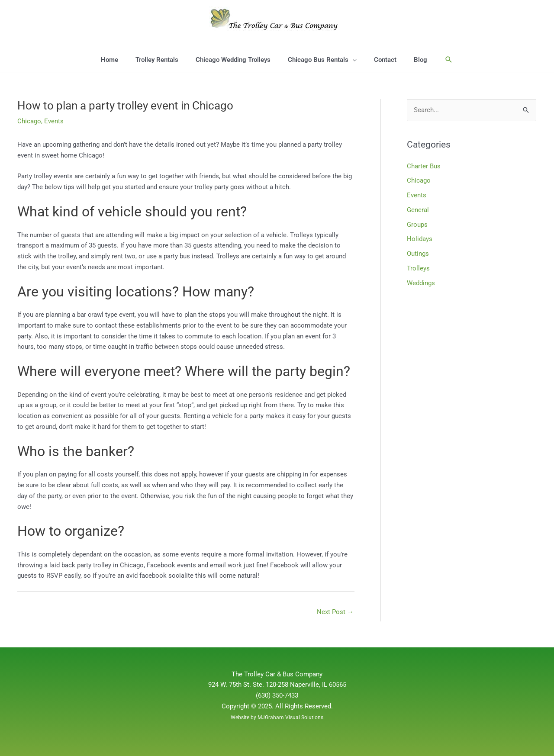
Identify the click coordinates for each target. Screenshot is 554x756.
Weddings (421, 283)
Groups (417, 225)
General (418, 210)
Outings (418, 254)
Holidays (420, 239)
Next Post (335, 612)
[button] (449, 60)
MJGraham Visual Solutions (290, 717)
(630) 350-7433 (277, 695)
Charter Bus (424, 166)
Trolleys (418, 268)
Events (54, 121)
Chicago (29, 121)
